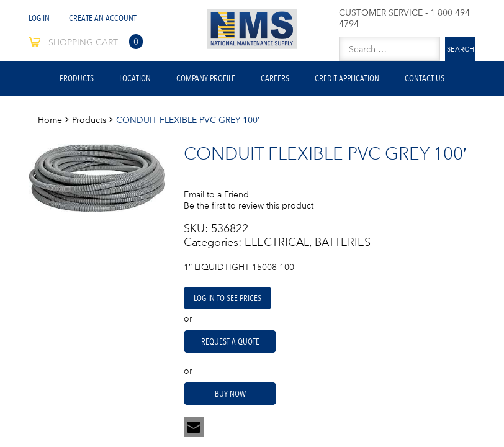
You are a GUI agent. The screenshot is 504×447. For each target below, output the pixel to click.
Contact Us (425, 78)
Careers (275, 78)
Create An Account (103, 18)
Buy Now (230, 394)
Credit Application (347, 78)
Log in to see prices (227, 298)
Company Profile (206, 78)
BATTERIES (343, 242)
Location (135, 78)
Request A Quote (230, 341)
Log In (39, 18)
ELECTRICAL (277, 242)
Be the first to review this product (249, 205)
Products (77, 78)
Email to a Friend (216, 194)
